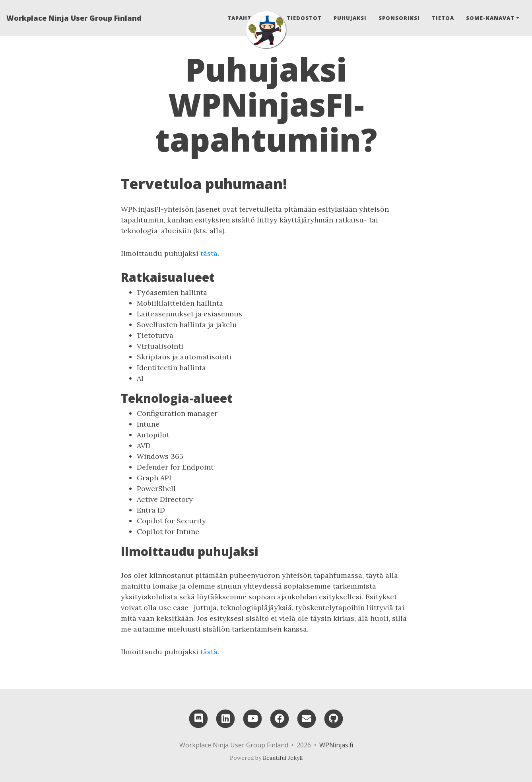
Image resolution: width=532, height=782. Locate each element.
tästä (209, 253)
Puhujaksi (350, 18)
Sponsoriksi (399, 18)
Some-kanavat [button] (490, 18)
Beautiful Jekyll (283, 758)
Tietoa (443, 18)
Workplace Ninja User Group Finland (74, 18)
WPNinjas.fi (336, 745)
